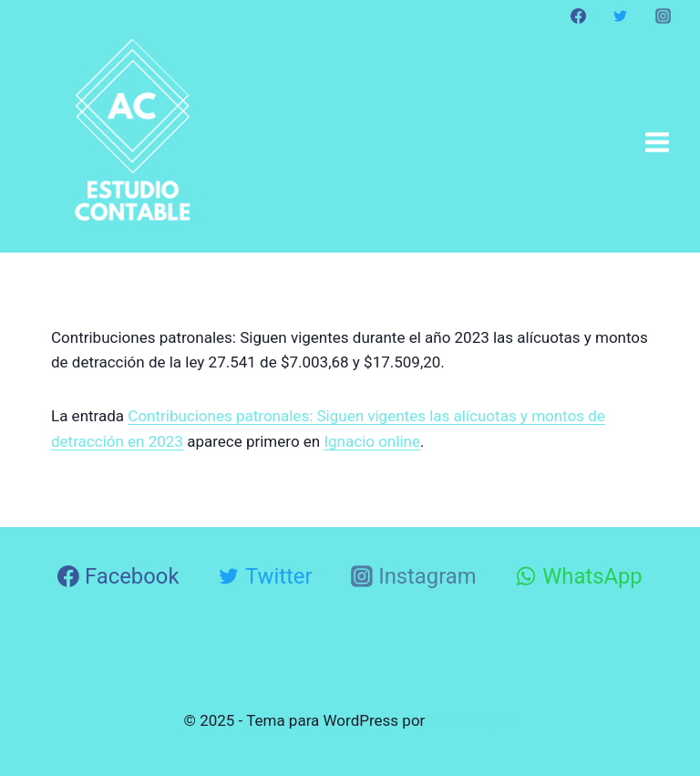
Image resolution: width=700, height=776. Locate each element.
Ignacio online (372, 441)
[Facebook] (579, 16)
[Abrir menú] (657, 142)
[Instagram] (663, 16)
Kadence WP (473, 720)
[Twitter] (621, 16)
